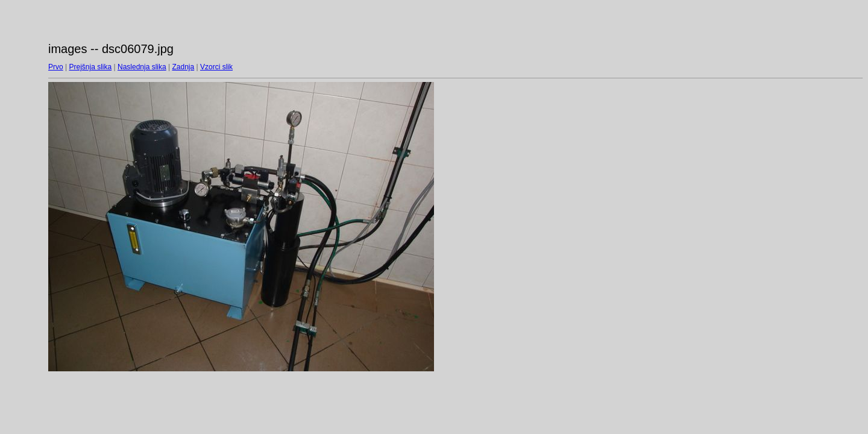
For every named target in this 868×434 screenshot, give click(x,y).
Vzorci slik (216, 67)
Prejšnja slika (90, 67)
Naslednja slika (142, 67)
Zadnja (184, 67)
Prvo (56, 67)
